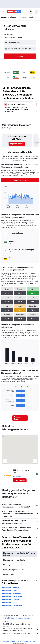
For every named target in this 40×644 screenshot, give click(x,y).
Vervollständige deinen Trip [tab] (13, 570)
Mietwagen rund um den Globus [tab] (15, 565)
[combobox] (10, 34)
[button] (4, 11)
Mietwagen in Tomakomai (12, 605)
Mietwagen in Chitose (11, 599)
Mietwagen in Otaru (10, 602)
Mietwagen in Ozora (10, 590)
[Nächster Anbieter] (35, 461)
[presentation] (10, 128)
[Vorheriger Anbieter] (5, 461)
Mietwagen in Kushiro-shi (12, 596)
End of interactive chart (3, 206)
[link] (17, 144)
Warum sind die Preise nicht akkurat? (21, 633)
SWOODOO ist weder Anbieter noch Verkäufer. (21, 625)
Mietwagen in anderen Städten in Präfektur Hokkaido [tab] (19, 554)
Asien (13, 642)
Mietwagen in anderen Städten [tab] (15, 560)
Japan (19, 642)
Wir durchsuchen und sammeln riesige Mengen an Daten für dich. (21, 629)
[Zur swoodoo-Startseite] (14, 11)
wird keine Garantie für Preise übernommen (17, 619)
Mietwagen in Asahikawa (12, 593)
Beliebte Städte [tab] (9, 575)
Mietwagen (5, 642)
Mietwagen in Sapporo (11, 587)
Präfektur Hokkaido (30, 642)
